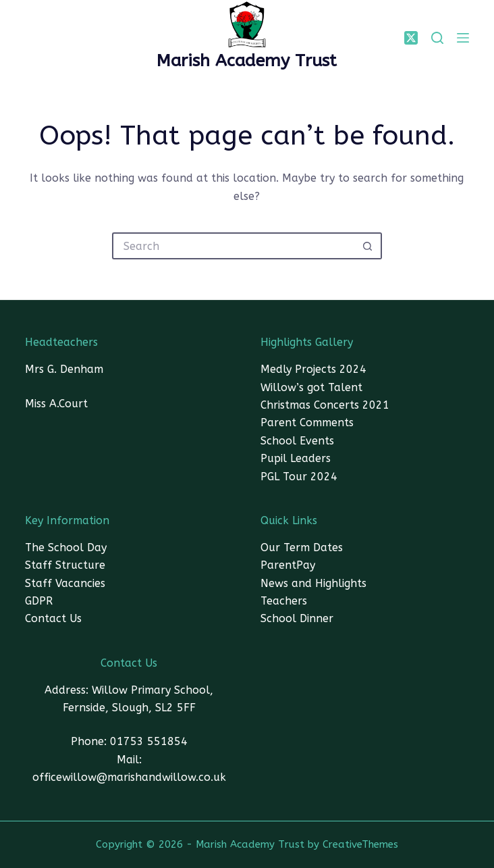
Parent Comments (307, 423)
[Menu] (463, 38)
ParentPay (288, 565)
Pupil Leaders (296, 458)
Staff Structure (65, 565)
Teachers (284, 601)
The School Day (66, 547)
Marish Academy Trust (247, 61)
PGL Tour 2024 (299, 477)
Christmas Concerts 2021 (325, 405)
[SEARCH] (437, 38)
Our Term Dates (302, 547)
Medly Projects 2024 (313, 369)
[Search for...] (234, 246)
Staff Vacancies (65, 583)
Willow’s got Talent (311, 387)
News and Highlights (313, 583)
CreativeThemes (360, 844)
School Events (297, 441)
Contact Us (53, 618)
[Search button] (368, 246)
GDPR (39, 601)
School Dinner (297, 618)
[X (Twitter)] (411, 38)
